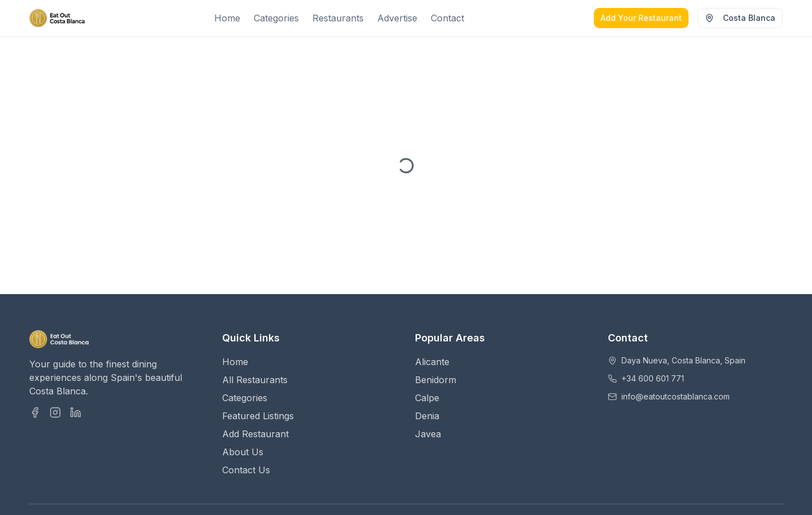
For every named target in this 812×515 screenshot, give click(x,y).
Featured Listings (258, 416)
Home (227, 18)
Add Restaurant (255, 434)
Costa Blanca (740, 18)
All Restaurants (255, 380)
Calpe (427, 398)
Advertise (397, 18)
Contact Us (246, 470)
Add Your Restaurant (641, 18)
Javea (428, 434)
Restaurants (338, 18)
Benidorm (436, 380)
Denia (427, 416)
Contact (447, 18)
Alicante (432, 362)
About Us (243, 452)
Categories (276, 18)
